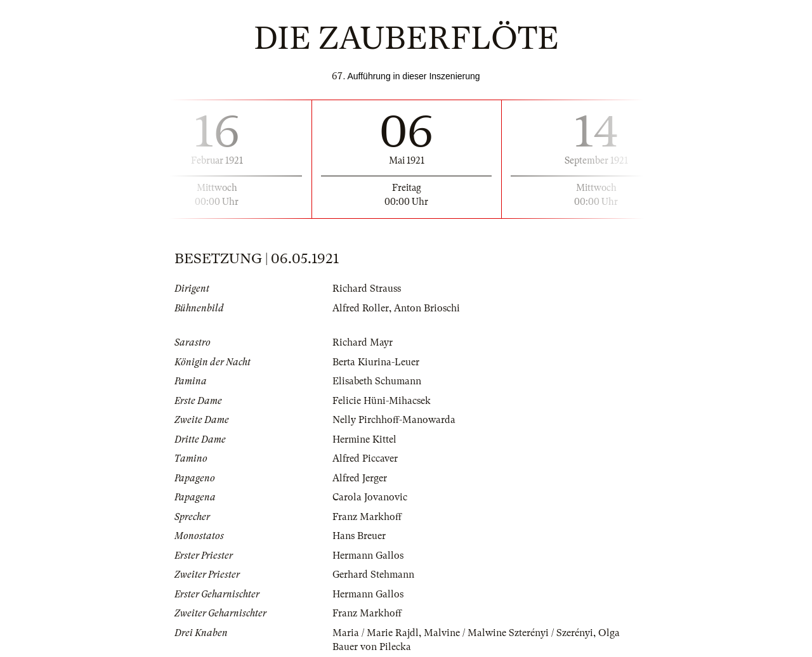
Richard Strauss (367, 289)
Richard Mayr (363, 342)
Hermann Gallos (368, 556)
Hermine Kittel (364, 439)
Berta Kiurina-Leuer (376, 362)
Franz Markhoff (367, 517)
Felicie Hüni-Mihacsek (382, 401)
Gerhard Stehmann (373, 575)
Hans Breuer (359, 536)
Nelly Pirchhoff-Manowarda (394, 420)
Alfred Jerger (360, 478)
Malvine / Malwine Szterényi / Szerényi (508, 633)
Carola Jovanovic (370, 497)
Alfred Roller (361, 308)
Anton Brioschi (427, 308)
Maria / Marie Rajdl (376, 633)
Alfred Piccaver (365, 459)
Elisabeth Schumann (377, 381)
